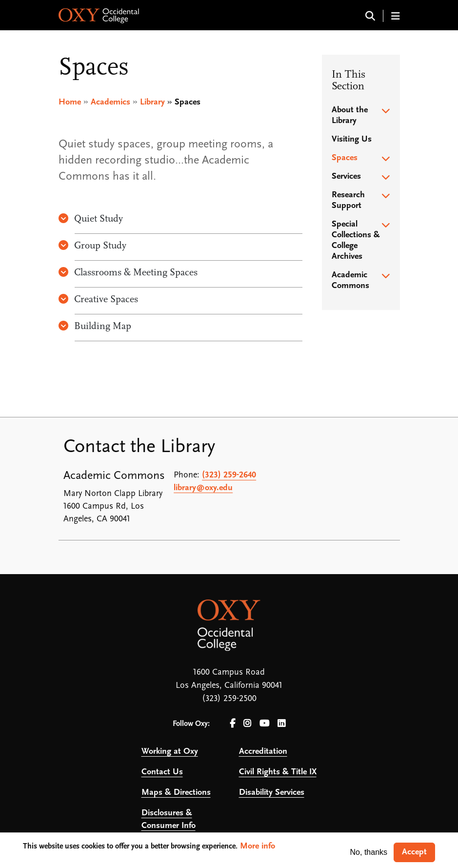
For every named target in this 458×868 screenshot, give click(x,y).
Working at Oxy (170, 752)
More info (258, 846)
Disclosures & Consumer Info (169, 819)
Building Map (95, 327)
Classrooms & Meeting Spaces (128, 273)
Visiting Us (352, 139)
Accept (414, 852)
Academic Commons (350, 280)
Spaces (345, 158)
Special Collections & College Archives (356, 240)
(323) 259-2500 (229, 699)
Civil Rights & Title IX (278, 772)
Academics (110, 102)
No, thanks (369, 852)
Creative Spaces (98, 300)
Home (70, 102)
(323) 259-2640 (229, 475)
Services (346, 176)
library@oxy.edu (203, 488)
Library (152, 102)
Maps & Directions (176, 793)
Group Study (92, 246)
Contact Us (162, 772)
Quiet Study (91, 219)
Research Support (348, 200)
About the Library (350, 115)
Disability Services (272, 793)
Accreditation (263, 752)
